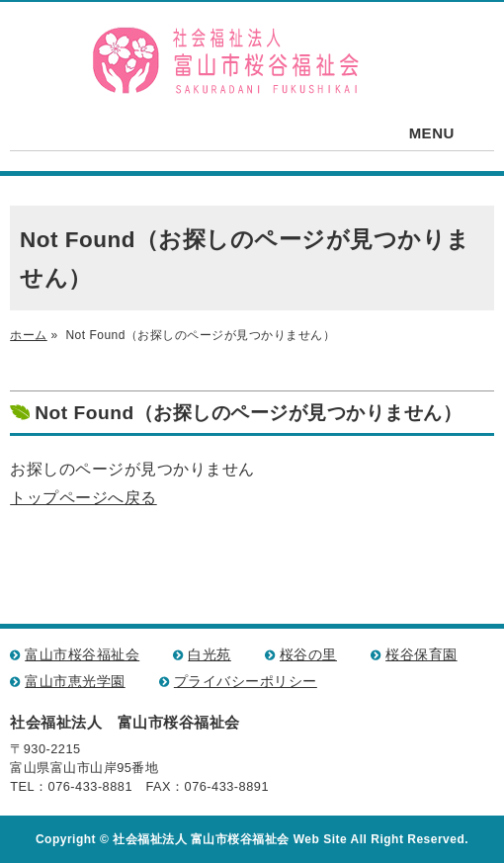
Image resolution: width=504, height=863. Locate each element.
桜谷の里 (308, 655)
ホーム (29, 335)
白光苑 (210, 655)
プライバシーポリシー (246, 682)
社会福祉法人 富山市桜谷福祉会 (227, 61)
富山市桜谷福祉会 (82, 655)
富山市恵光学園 (75, 682)
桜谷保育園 (421, 655)
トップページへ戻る (84, 498)
